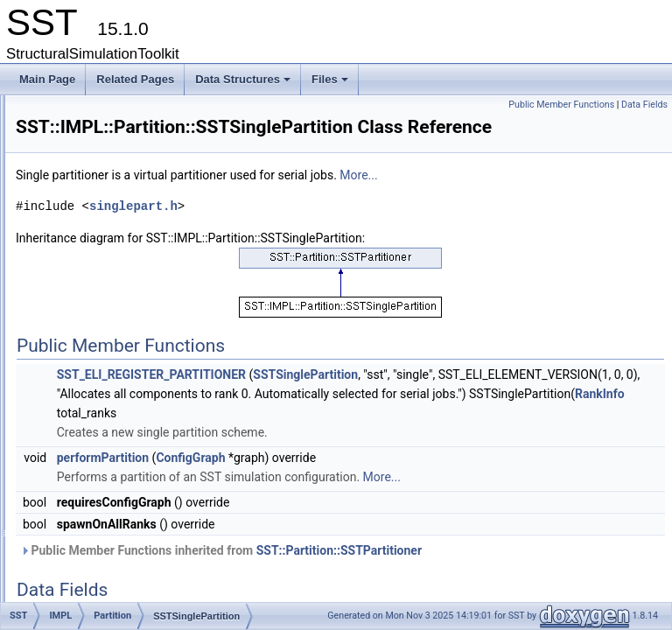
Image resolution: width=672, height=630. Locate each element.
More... (577, 199)
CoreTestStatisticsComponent (141, 165)
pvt (79, 589)
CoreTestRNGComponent (132, 108)
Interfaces (95, 531)
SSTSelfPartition (138, 339)
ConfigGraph (409, 501)
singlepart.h (352, 231)
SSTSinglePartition (144, 358)
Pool (96, 396)
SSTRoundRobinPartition (158, 319)
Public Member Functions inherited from (440, 594)
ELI (80, 204)
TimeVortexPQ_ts (127, 493)
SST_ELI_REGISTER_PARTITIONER (370, 399)
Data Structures (244, 84)
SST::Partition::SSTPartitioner (558, 594)
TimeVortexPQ (120, 473)
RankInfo (634, 437)
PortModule (112, 377)
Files (331, 84)
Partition (105, 262)
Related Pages (135, 79)
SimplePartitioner (140, 281)
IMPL (84, 223)
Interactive (110, 242)
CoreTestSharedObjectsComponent (154, 146)
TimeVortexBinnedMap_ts (146, 435)
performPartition (322, 501)
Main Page (47, 79)
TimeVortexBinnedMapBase (150, 454)
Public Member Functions (561, 105)
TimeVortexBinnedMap (139, 416)
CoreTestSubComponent (129, 185)
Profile (87, 570)
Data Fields (644, 105)
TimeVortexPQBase (132, 512)
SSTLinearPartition (144, 300)
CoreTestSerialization (121, 127)
